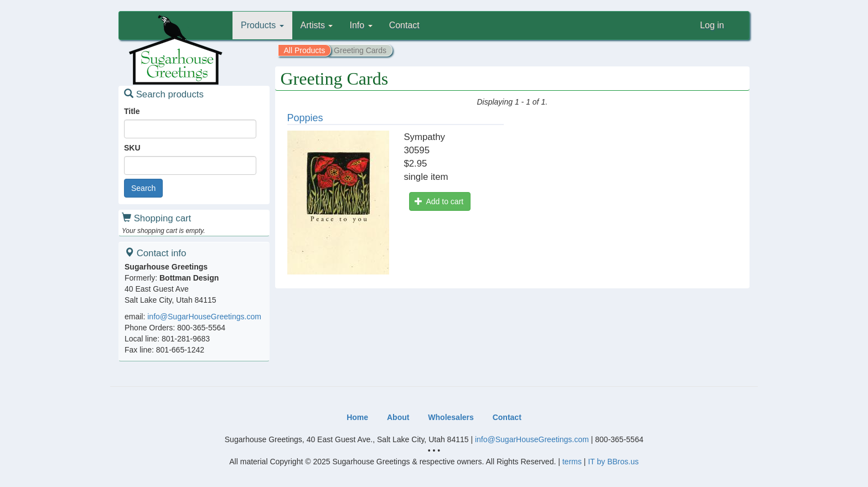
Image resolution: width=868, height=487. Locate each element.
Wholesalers (451, 417)
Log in (712, 25)
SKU (132, 148)
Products (262, 25)
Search (143, 188)
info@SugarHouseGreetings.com (204, 317)
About (398, 417)
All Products (305, 50)
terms (572, 462)
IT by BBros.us (613, 462)
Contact (404, 25)
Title (132, 111)
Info (361, 25)
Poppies (305, 118)
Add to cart (439, 201)
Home (357, 417)
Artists (317, 25)
